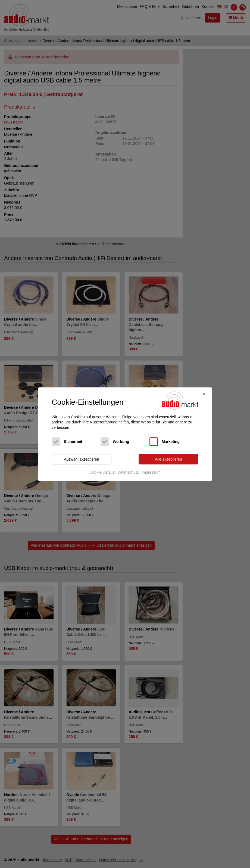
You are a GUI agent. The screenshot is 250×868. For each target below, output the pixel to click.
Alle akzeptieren (168, 459)
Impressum (151, 472)
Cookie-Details (102, 472)
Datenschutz (128, 472)
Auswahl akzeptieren (81, 459)
